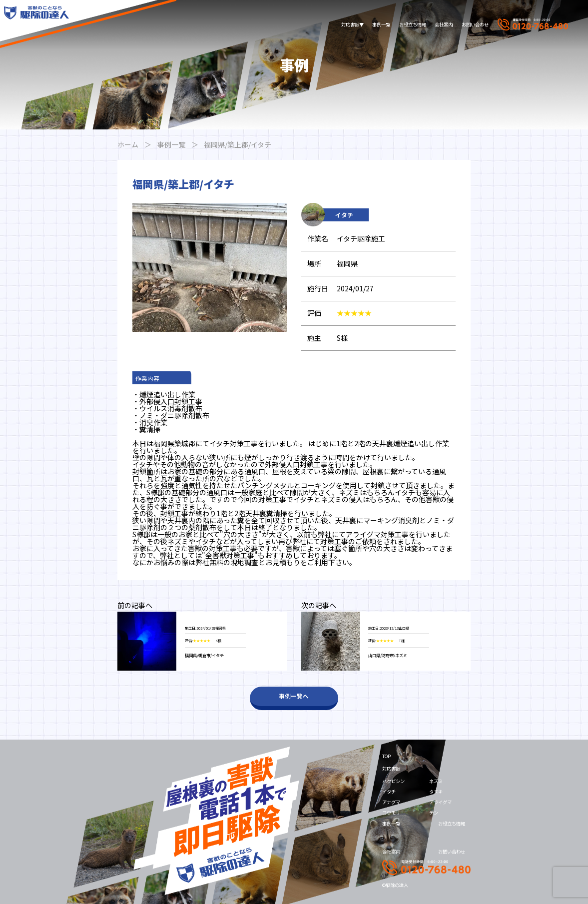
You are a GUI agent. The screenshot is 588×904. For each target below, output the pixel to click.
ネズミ (436, 781)
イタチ (389, 792)
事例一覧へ (294, 696)
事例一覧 (381, 24)
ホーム (128, 144)
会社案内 (444, 24)
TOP (386, 756)
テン (434, 813)
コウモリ (391, 813)
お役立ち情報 (413, 24)
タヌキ (436, 792)
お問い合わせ (475, 24)
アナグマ (391, 802)
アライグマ (440, 802)
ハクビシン (393, 781)
